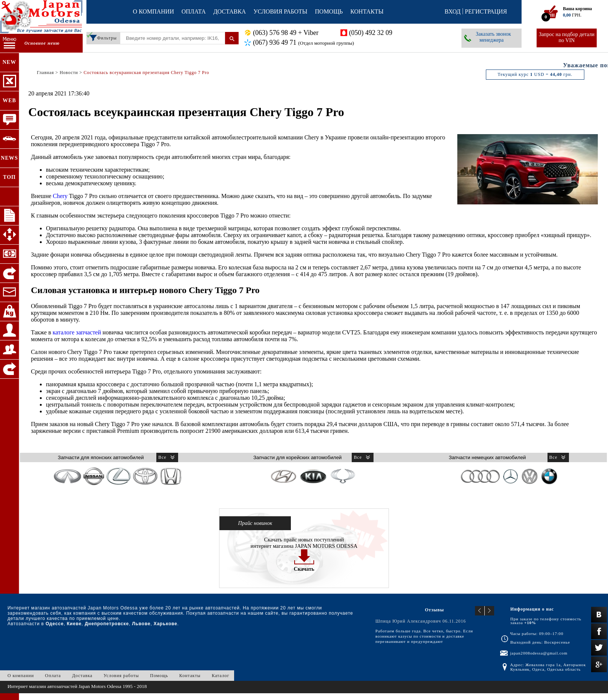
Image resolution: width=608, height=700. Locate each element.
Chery (60, 196)
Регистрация (486, 11)
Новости (69, 73)
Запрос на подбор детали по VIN (567, 37)
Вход (453, 11)
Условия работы (280, 11)
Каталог (220, 676)
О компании (154, 11)
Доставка (230, 11)
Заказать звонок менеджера (493, 37)
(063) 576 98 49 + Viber (286, 33)
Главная (45, 73)
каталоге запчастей (77, 332)
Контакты (367, 11)
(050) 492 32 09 (371, 33)
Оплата (194, 11)
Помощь (329, 11)
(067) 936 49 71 (303, 43)
